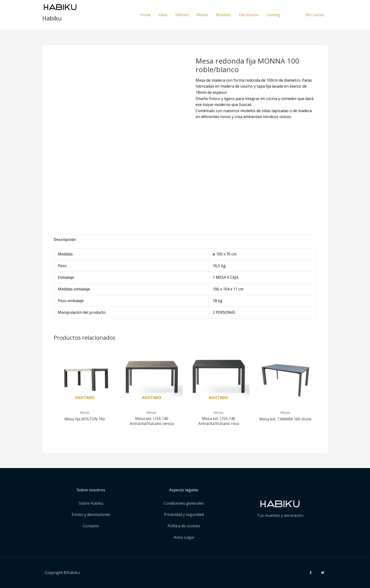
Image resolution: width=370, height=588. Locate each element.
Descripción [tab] (65, 239)
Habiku (52, 18)
